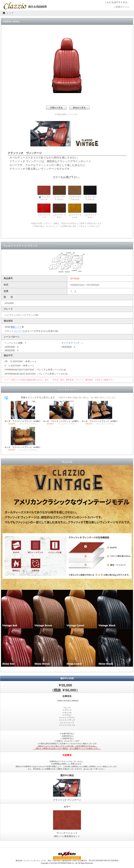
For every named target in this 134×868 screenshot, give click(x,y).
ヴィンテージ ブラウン (59, 193)
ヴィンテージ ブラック (90, 193)
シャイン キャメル (75, 211)
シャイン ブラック (90, 211)
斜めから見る (79, 108)
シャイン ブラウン (59, 211)
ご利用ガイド (121, 7)
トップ (10, 13)
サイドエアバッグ (70, 343)
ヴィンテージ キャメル (75, 193)
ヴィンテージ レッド (44, 193)
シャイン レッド (44, 211)
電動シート (16, 327)
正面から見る (56, 108)
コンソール (19, 331)
